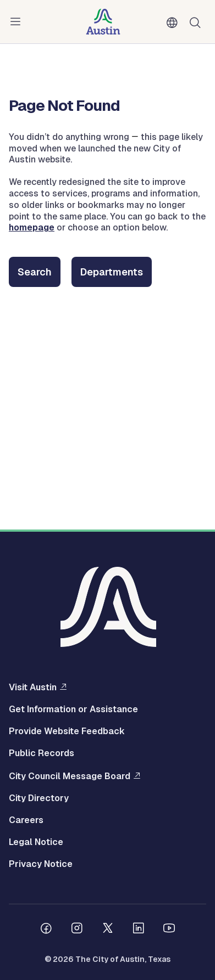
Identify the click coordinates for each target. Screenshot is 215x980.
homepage (32, 227)
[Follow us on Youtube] (169, 930)
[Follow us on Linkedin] (139, 930)
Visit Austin (33, 687)
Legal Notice (36, 842)
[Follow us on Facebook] (46, 930)
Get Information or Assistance (73, 709)
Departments (112, 272)
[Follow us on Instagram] (77, 930)
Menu (18, 22)
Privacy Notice (41, 864)
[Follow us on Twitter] (108, 930)
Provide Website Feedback (67, 731)
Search (35, 272)
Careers (26, 820)
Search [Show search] (197, 22)
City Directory (39, 798)
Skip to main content (44, 0)
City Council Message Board (70, 776)
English (174, 23)
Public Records (42, 753)
